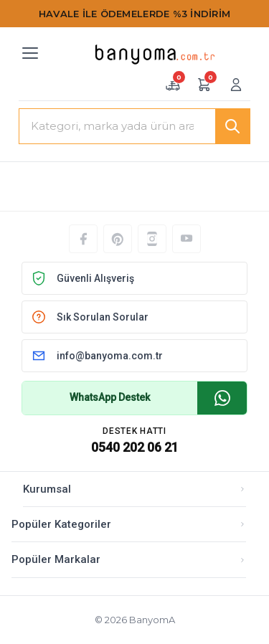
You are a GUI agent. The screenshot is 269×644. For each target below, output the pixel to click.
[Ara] (232, 126)
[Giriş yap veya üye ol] (236, 85)
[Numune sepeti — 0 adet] (173, 85)
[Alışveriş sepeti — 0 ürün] (204, 85)
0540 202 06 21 (135, 447)
